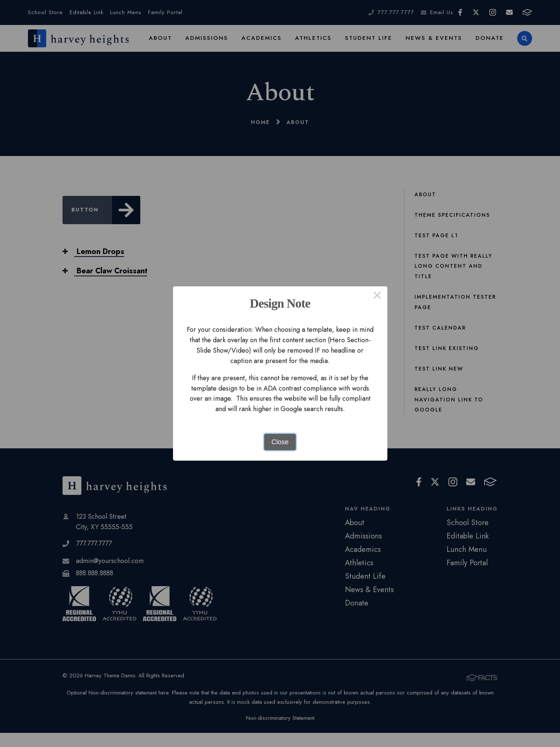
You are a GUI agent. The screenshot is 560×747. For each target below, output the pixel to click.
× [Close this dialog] (377, 296)
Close (280, 442)
